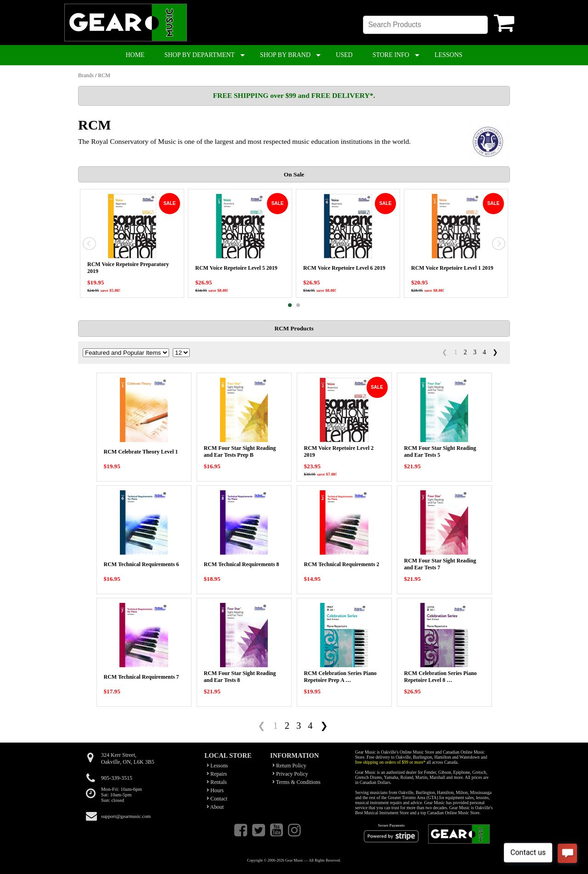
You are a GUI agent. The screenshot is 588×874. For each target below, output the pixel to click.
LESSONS (449, 55)
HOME (135, 55)
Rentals (217, 782)
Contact (217, 799)
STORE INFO (391, 55)
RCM (104, 75)
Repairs (217, 774)
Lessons (217, 766)
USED (344, 55)
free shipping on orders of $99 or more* (390, 762)
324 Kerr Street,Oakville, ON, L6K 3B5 (128, 758)
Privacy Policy (290, 774)
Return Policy (289, 766)
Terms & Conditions (297, 782)
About (215, 807)
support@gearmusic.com (126, 816)
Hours (215, 790)
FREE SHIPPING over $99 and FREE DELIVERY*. (294, 95)
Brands (86, 75)
